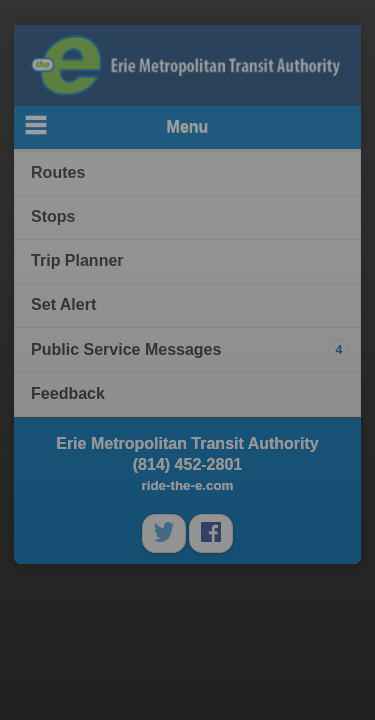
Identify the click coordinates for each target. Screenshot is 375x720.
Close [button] (339, 324)
